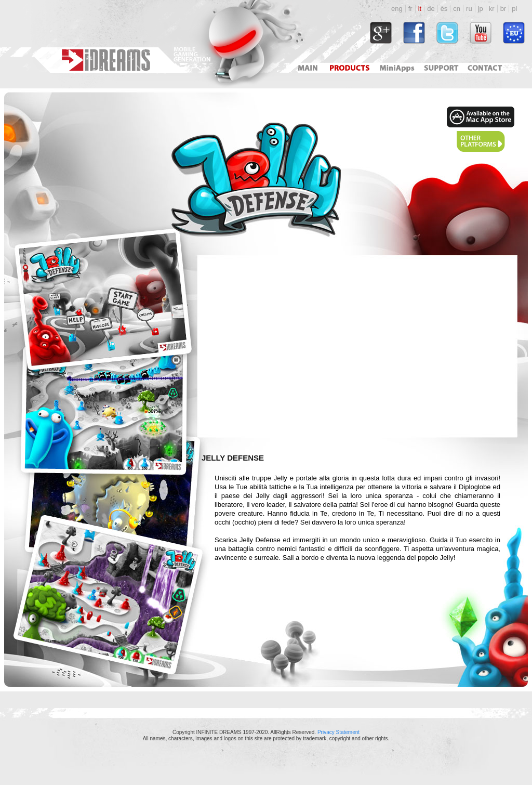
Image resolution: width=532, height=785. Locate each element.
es (444, 9)
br (503, 9)
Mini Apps (397, 68)
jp (481, 9)
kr (492, 9)
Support (440, 68)
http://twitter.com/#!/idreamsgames (447, 33)
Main (308, 68)
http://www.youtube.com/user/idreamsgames (481, 33)
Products (351, 68)
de (431, 9)
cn (457, 9)
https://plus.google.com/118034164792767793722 (381, 33)
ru (469, 9)
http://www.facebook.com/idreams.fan (414, 33)
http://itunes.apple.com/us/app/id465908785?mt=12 (481, 117)
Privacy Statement (338, 732)
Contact (486, 68)
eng (397, 9)
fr (410, 9)
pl (514, 9)
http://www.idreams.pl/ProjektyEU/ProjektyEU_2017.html (514, 33)
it (420, 9)
